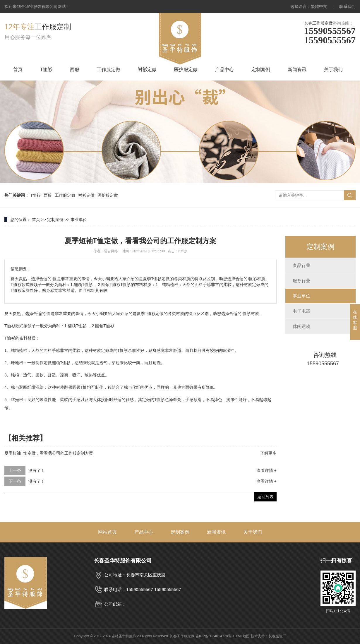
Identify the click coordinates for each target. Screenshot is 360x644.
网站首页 (107, 532)
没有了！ (37, 470)
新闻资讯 (297, 70)
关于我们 (333, 70)
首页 (18, 70)
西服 (75, 70)
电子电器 (301, 311)
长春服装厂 (277, 636)
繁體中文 (319, 6)
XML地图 (243, 636)
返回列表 (265, 497)
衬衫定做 (147, 70)
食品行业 (301, 265)
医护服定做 (186, 70)
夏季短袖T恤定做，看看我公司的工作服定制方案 (49, 453)
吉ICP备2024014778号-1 (215, 636)
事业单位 (79, 220)
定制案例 (261, 70)
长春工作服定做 (318, 23)
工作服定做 (109, 70)
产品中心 (224, 70)
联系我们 (347, 6)
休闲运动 (301, 326)
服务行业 (301, 281)
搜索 (350, 195)
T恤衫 (46, 70)
